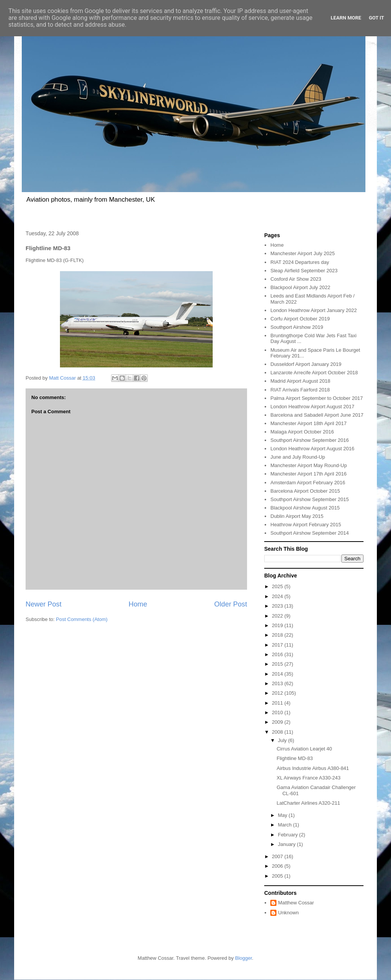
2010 (278, 712)
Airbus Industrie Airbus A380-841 (313, 768)
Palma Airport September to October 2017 (317, 398)
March (286, 825)
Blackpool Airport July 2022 (300, 287)
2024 (278, 596)
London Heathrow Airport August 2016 (312, 449)
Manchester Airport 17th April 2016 (308, 474)
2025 (278, 586)
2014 (278, 674)
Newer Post (44, 604)
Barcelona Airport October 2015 (305, 491)
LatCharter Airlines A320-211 (308, 803)
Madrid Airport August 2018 (300, 381)
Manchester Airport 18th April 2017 (308, 423)
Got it (376, 18)
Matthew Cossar (296, 903)
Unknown (288, 913)
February (289, 835)
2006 (278, 866)
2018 (278, 635)
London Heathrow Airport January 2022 (313, 310)
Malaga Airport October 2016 (302, 432)
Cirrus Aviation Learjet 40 (304, 749)
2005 (278, 876)
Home (138, 604)
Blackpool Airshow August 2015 (305, 508)
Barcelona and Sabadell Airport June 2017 (317, 415)
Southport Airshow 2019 (297, 327)
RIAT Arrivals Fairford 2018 (300, 390)
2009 (278, 722)
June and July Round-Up (298, 457)
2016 (278, 654)
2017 (278, 645)
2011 (278, 703)
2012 (278, 693)
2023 (278, 606)
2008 (278, 732)
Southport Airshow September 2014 (309, 533)
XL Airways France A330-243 (308, 778)
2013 (278, 683)
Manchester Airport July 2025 (302, 253)
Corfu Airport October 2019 (300, 319)
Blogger (244, 958)
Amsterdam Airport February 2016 (308, 483)
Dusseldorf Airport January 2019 (306, 364)
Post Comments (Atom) (82, 619)
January (288, 844)
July (283, 740)
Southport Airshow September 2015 (309, 499)
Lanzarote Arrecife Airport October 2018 (314, 373)
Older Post (231, 604)
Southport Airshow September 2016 (309, 440)
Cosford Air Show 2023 (296, 279)
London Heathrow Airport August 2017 (312, 407)
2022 (278, 616)
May (283, 815)
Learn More (346, 18)
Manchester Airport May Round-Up (309, 465)
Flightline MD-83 (295, 758)
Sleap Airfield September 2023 (304, 271)
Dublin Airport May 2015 (297, 516)
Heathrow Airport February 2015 (306, 525)
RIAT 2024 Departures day (300, 262)
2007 (278, 856)
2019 (278, 625)
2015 (278, 664)
